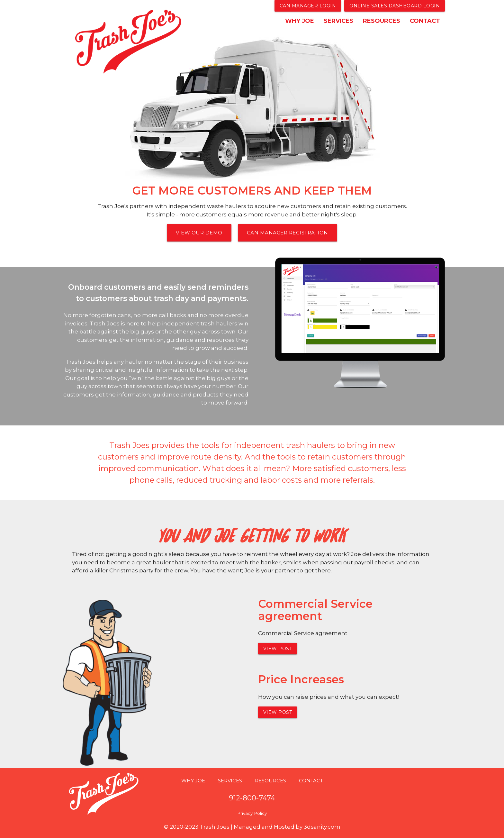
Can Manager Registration (288, 233)
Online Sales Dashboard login (395, 6)
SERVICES (338, 21)
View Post (278, 649)
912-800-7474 (252, 798)
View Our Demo (199, 233)
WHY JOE (300, 21)
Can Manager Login (308, 6)
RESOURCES (382, 21)
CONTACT (425, 21)
